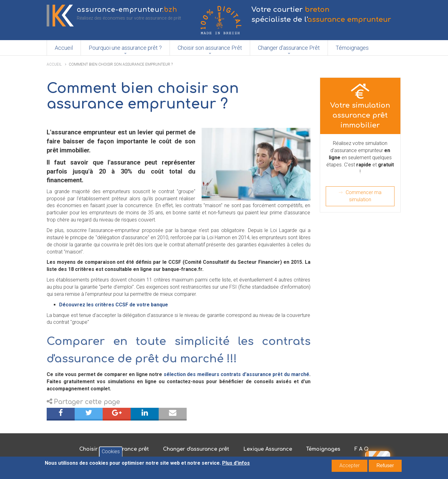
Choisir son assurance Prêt (210, 48)
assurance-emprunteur (127, 10)
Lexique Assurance (268, 449)
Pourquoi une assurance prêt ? (125, 48)
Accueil (64, 48)
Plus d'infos (236, 464)
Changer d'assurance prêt (196, 449)
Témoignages (352, 48)
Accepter (350, 467)
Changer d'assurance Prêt (289, 48)
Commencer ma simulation (364, 196)
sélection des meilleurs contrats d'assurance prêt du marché (236, 374)
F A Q (362, 449)
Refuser (385, 467)
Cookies (111, 453)
